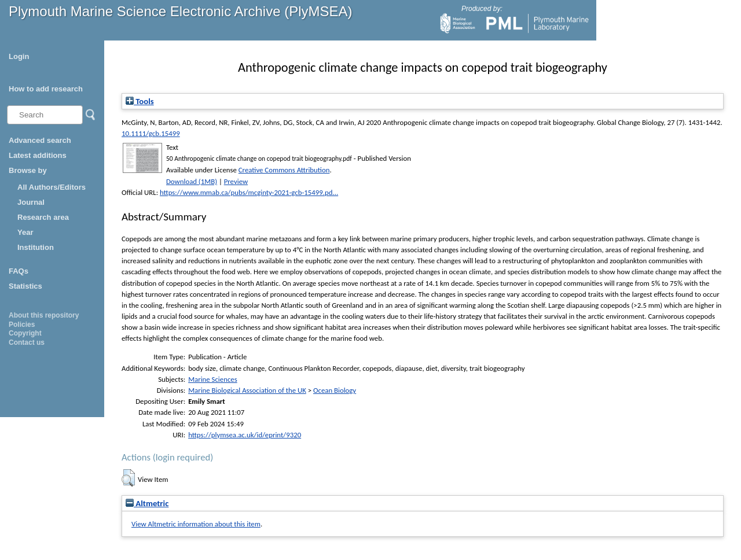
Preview (236, 181)
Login (19, 56)
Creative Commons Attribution (284, 170)
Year (25, 232)
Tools (140, 101)
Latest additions (38, 155)
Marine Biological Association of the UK (247, 390)
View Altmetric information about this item (196, 524)
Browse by (28, 170)
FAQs (19, 271)
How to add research (46, 89)
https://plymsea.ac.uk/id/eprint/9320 (245, 435)
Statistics (25, 286)
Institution (36, 247)
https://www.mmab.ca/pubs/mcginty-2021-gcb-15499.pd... (249, 192)
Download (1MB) (192, 181)
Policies (22, 325)
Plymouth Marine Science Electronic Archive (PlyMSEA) (181, 11)
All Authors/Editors (52, 187)
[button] (128, 478)
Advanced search (40, 140)
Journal (31, 202)
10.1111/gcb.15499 (151, 133)
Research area (43, 217)
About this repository (44, 315)
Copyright (25, 333)
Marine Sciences (213, 379)
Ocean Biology (335, 390)
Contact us (27, 342)
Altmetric (147, 503)
